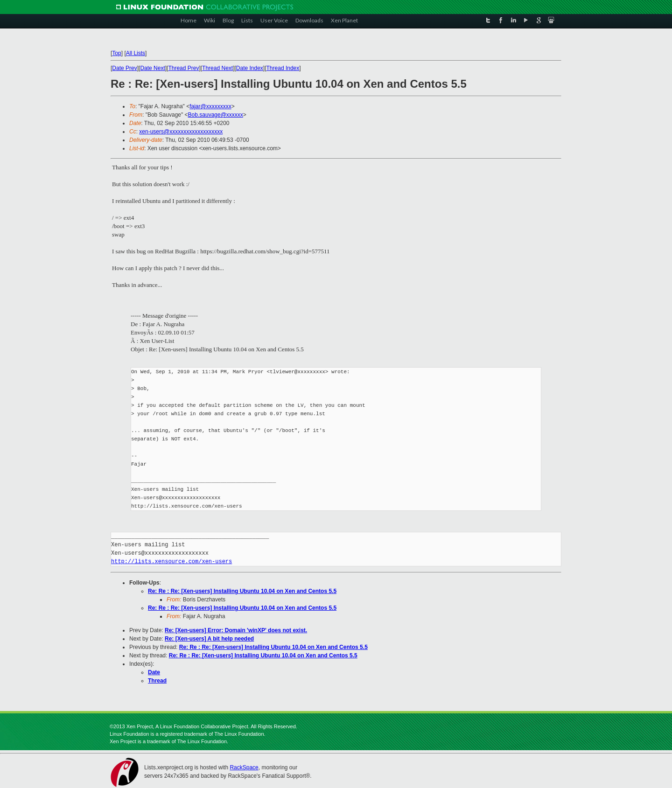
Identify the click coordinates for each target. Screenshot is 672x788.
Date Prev (124, 68)
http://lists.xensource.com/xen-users (171, 561)
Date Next (152, 68)
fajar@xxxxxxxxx (210, 106)
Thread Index (283, 68)
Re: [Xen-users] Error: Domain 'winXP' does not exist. (236, 630)
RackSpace (244, 767)
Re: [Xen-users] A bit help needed (209, 639)
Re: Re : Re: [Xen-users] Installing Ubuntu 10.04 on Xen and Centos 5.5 (242, 591)
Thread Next (217, 68)
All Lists (136, 53)
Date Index (250, 68)
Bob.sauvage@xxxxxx (216, 115)
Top (116, 53)
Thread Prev (183, 68)
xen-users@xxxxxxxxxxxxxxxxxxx (181, 132)
